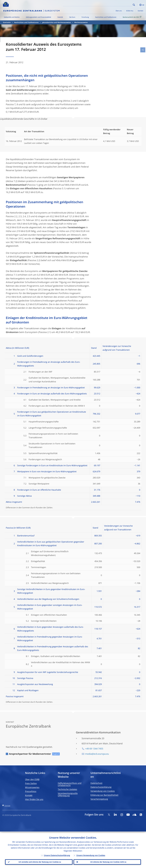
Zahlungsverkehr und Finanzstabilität (38, 17)
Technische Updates (67, 789)
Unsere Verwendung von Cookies (91, 854)
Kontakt (29, 795)
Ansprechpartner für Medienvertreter (30, 754)
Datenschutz (96, 783)
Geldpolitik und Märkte (12, 17)
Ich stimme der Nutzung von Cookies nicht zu (107, 861)
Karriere (140, 11)
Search (134, 5)
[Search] (121, 5)
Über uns (119, 11)
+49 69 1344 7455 (94, 749)
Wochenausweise (81, 22)
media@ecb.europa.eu (97, 754)
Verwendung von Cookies (103, 791)
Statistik (60, 17)
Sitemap (7, 806)
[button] (137, 5)
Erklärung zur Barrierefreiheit (104, 795)
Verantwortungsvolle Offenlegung (68, 794)
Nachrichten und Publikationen (106, 17)
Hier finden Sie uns (34, 799)
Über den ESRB (32, 779)
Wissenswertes (32, 787)
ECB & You (130, 11)
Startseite (7, 22)
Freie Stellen (31, 783)
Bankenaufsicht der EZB (132, 17)
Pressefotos (31, 791)
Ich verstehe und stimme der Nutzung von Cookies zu (39, 861)
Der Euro (72, 17)
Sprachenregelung (99, 799)
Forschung (85, 17)
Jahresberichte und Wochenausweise (56, 22)
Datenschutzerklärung (101, 787)
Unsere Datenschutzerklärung (57, 854)
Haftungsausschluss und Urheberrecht (70, 784)
